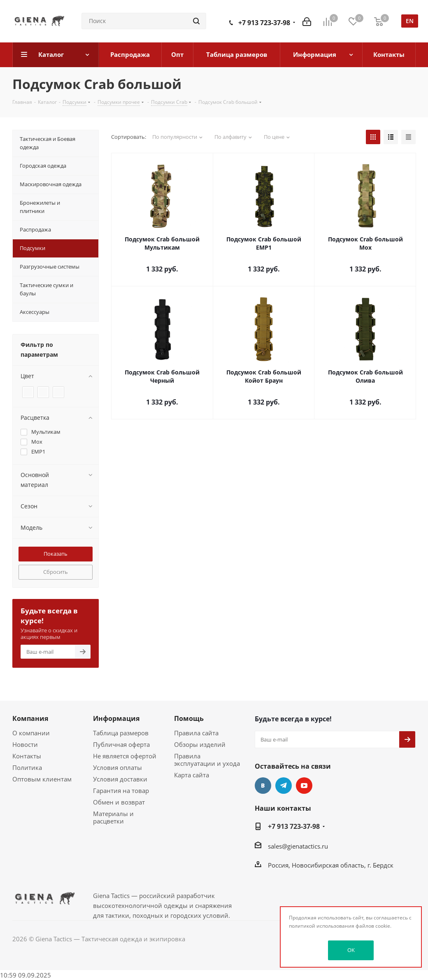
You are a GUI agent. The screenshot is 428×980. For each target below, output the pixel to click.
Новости (25, 744)
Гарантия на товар (121, 791)
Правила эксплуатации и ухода (207, 760)
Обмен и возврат (119, 802)
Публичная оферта (121, 744)
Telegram (284, 786)
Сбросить (56, 572)
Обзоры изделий (200, 744)
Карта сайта (192, 775)
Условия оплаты (117, 767)
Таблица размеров (121, 733)
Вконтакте (263, 786)
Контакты (27, 756)
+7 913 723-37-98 (264, 23)
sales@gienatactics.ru (298, 846)
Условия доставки (120, 779)
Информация (116, 718)
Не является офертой (125, 756)
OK (351, 950)
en (410, 21)
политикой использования (322, 926)
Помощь (189, 718)
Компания (30, 718)
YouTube (304, 786)
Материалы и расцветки (113, 817)
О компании (31, 733)
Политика (27, 767)
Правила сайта (196, 733)
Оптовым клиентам (42, 779)
